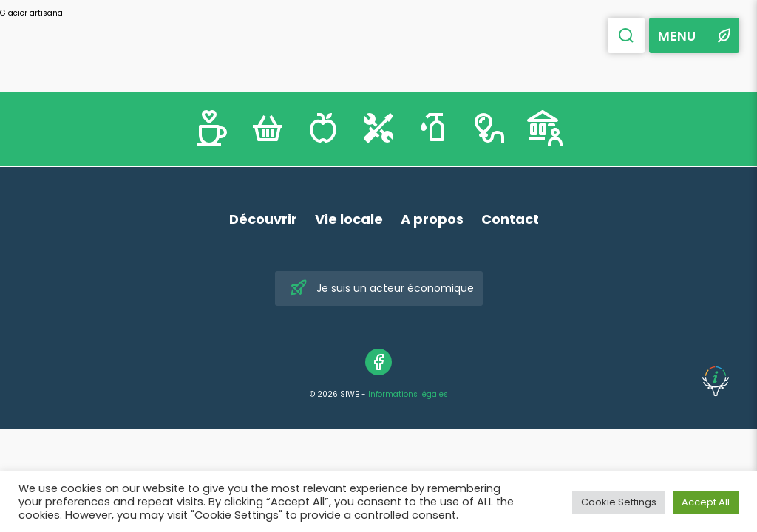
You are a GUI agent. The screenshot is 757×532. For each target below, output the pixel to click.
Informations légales (408, 394)
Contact (510, 219)
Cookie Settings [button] (619, 502)
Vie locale (349, 219)
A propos (432, 219)
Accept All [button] (706, 502)
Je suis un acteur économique (382, 289)
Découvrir (263, 219)
